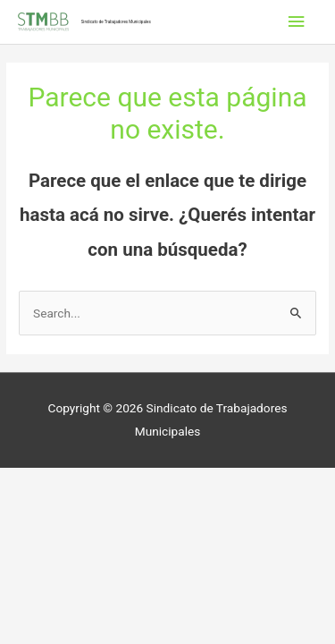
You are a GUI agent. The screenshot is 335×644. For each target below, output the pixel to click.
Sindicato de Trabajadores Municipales (116, 22)
